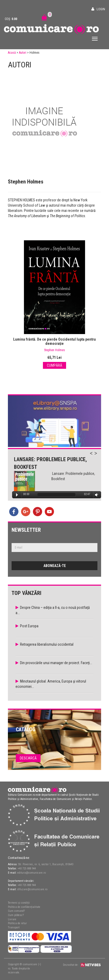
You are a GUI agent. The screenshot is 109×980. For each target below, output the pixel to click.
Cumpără (54, 365)
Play (17, 495)
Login (101, 9)
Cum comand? (16, 911)
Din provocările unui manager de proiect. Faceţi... (56, 663)
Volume (96, 495)
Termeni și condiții (19, 903)
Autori (23, 53)
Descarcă (28, 758)
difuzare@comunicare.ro (32, 889)
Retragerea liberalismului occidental (47, 644)
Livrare (12, 919)
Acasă (12, 53)
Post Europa (29, 626)
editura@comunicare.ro (32, 873)
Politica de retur (17, 923)
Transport (14, 927)
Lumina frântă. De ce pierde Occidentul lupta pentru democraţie (54, 341)
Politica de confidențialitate (24, 907)
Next (98, 456)
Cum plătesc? (16, 915)
